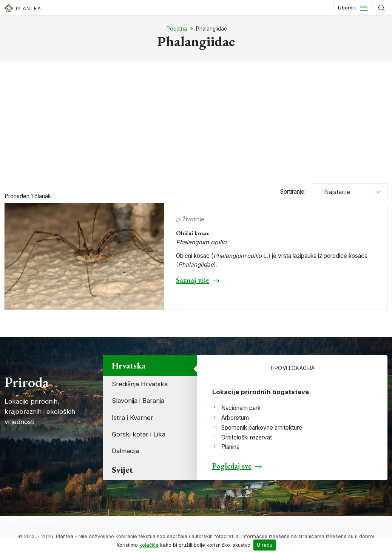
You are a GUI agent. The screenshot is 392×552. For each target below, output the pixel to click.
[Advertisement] (196, 123)
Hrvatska (129, 365)
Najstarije (334, 192)
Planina (230, 447)
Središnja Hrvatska (140, 384)
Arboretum (235, 418)
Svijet (122, 470)
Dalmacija (125, 451)
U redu (265, 545)
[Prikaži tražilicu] (382, 8)
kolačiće (149, 545)
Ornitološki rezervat (247, 437)
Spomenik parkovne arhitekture (262, 428)
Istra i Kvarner (133, 418)
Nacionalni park (241, 408)
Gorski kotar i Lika (139, 434)
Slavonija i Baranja (138, 401)
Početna (177, 29)
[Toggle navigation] (353, 8)
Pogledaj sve (232, 466)
